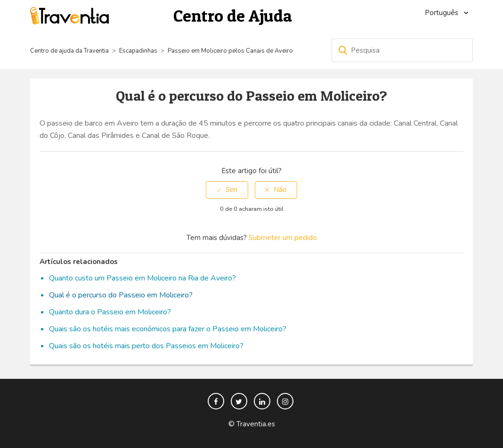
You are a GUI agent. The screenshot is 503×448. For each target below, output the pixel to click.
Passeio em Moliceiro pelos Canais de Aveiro (230, 51)
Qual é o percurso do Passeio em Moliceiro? (121, 295)
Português (442, 13)
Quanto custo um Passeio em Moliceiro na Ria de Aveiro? (142, 278)
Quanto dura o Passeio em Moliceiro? (110, 312)
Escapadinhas (138, 51)
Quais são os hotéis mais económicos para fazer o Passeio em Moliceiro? (168, 329)
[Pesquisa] (402, 50)
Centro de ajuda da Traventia (70, 51)
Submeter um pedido (283, 238)
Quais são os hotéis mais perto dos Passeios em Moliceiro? (146, 346)
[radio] (227, 190)
